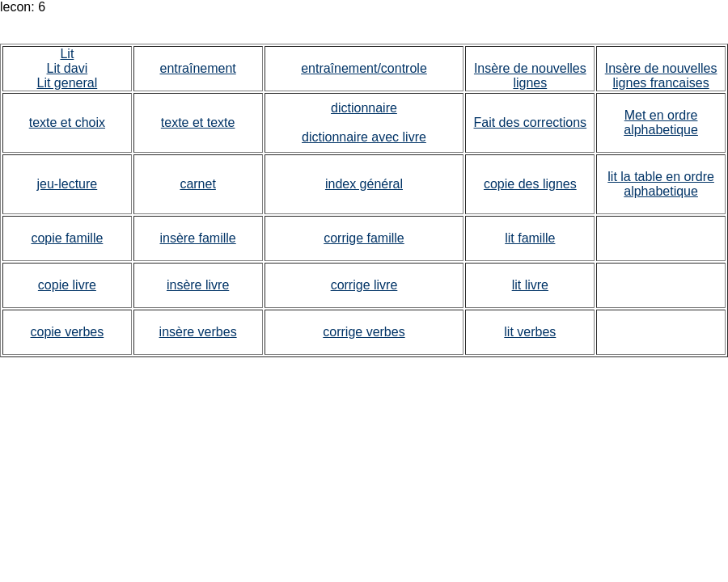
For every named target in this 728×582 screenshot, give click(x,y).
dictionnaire (364, 108)
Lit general (68, 83)
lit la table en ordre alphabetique (661, 184)
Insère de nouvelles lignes (530, 76)
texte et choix (67, 122)
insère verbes (198, 332)
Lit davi (68, 68)
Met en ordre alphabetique (661, 122)
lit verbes (530, 332)
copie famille (67, 238)
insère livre (198, 285)
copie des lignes (530, 184)
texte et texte (198, 122)
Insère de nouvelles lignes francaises (661, 76)
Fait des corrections (531, 122)
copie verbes (68, 332)
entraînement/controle (364, 68)
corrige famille (364, 238)
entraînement (197, 68)
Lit (67, 54)
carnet (197, 184)
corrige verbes (364, 332)
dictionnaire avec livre (364, 137)
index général (364, 184)
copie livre (67, 285)
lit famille (530, 238)
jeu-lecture (68, 184)
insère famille (197, 238)
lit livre (530, 285)
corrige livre (364, 285)
